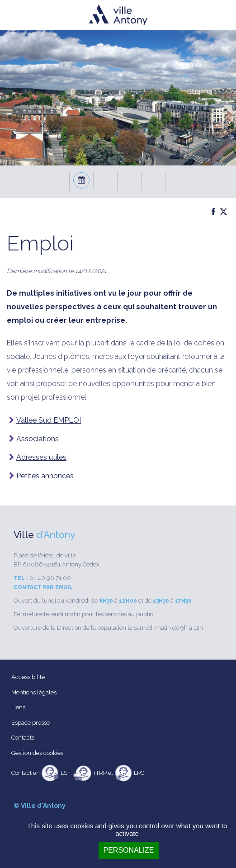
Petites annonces (45, 476)
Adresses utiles (41, 457)
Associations (38, 439)
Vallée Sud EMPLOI (49, 420)
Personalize (128, 850)
